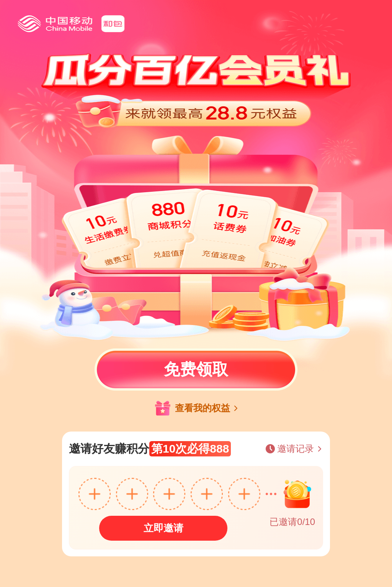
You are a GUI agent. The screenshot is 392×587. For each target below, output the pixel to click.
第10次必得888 (190, 449)
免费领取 (196, 369)
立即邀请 (163, 528)
